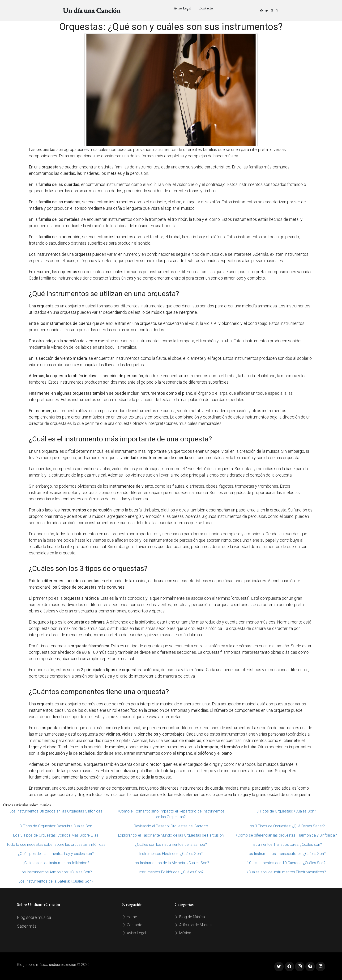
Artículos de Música (193, 925)
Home (130, 917)
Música (183, 933)
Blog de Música (190, 917)
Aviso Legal (182, 8)
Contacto (206, 8)
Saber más (27, 926)
